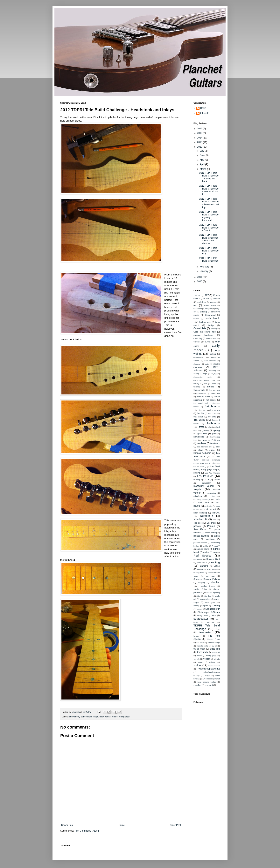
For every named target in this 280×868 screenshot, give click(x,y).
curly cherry (75, 717)
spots (206, 606)
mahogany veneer (204, 486)
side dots (207, 596)
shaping (201, 583)
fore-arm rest (214, 390)
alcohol (216, 299)
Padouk (211, 526)
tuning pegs (124, 717)
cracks (196, 342)
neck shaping (200, 513)
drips (205, 374)
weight (207, 675)
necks (216, 513)
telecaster (206, 632)
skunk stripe (205, 599)
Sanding (204, 566)
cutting (213, 354)
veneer (207, 659)
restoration (198, 559)
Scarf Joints (212, 569)
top (218, 639)
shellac (215, 582)
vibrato (217, 659)
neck (217, 499)
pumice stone (203, 549)
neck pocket (210, 509)
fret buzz (203, 410)
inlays (96, 717)
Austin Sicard (210, 305)
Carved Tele (200, 328)
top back (200, 643)
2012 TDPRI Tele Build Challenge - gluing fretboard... (209, 216)
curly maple (86, 717)
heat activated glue (205, 447)
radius (206, 552)
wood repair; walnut (211, 679)
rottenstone (202, 563)
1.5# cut (197, 295)
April (203, 164)
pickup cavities (201, 536)
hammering (199, 437)
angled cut (201, 302)
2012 (200, 147)
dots (207, 364)
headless (201, 443)
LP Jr (206, 480)
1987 (206, 295)
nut (215, 520)
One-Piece (211, 523)
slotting (196, 606)
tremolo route (202, 646)
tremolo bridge (214, 643)
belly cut (208, 309)
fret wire (212, 417)
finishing (197, 387)
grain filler (202, 434)
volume (212, 662)
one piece (198, 523)
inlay (218, 447)
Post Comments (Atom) (87, 831)
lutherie (217, 480)
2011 (200, 277)
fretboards (213, 423)
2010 (200, 281)
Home (122, 825)
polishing (210, 539)
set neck (210, 576)
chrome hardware (203, 335)
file (206, 384)
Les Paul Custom (212, 473)
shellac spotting (213, 593)
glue (210, 427)
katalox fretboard (202, 453)
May (202, 160)
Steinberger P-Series (209, 612)
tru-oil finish (199, 649)
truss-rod (216, 652)
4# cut (206, 299)
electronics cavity (203, 377)
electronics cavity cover (204, 380)
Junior (212, 450)
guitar (214, 434)
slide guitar (210, 602)
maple (197, 489)
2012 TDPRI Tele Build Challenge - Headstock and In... (209, 190)
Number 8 (200, 519)
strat (214, 615)
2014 (200, 138)
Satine (217, 566)
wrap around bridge (206, 682)
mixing (212, 496)
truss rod (215, 649)
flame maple (199, 390)
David (203, 108)
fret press (212, 413)
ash (195, 305)
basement (198, 309)
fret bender (211, 400)
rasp (215, 552)
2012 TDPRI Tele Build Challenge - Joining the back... (209, 177)
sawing (200, 569)
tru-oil (214, 646)
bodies (196, 319)
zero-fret (209, 685)
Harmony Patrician (211, 440)
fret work (199, 420)
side (198, 596)
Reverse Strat (213, 559)
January (204, 271)
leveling (197, 480)
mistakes (198, 496)
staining (216, 606)
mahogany (206, 483)
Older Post (175, 825)
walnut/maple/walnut (209, 669)
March (203, 169)
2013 (200, 142)
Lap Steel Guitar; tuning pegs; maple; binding (207, 470)
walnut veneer (214, 666)
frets (202, 427)
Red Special (202, 556)
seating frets (199, 573)
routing (215, 562)
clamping (198, 338)
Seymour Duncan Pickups (207, 579)
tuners (115, 717)
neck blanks (105, 717)
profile (205, 546)
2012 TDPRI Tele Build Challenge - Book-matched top (209, 203)
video (200, 662)
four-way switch (203, 397)
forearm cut (201, 393)
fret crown (215, 410)
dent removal (210, 361)
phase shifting (211, 533)
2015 (200, 133)
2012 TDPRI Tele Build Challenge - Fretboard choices (209, 239)
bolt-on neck (205, 322)
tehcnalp (205, 113)
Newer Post (67, 825)
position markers (200, 543)
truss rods (202, 652)
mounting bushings (202, 499)
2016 (200, 129)
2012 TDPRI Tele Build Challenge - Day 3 (209, 228)
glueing (205, 430)
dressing (212, 370)
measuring (211, 493)
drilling (196, 374)
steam (199, 609)
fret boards (212, 406)
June (203, 155)
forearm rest (215, 393)
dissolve (197, 364)
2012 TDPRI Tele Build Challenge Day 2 (209, 251)
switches (210, 622)
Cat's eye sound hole (205, 332)
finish (214, 384)
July (202, 151)
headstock (215, 443)
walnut (198, 665)
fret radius (198, 417)
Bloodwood (210, 315)
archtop (213, 302)
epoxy (196, 384)
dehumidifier (199, 357)
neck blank (203, 503)
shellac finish (200, 589)
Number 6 (207, 516)
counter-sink (211, 338)
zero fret (197, 685)
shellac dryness (208, 586)
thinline (209, 639)
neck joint (208, 506)
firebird (211, 387)
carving (214, 329)
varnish (196, 659)
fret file (200, 413)
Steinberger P (213, 609)
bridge (211, 325)
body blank (212, 318)
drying (214, 374)
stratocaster (201, 619)
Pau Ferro (200, 529)
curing (208, 342)
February (205, 267)
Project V (216, 546)
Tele (218, 629)
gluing (217, 430)
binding (203, 312)
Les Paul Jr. (205, 476)
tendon (196, 636)
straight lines (203, 615)
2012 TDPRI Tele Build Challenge (209, 259)
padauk (197, 526)
